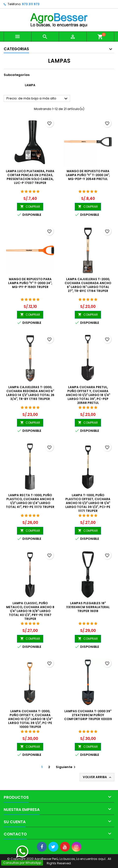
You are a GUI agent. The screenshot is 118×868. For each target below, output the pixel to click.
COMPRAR (30, 207)
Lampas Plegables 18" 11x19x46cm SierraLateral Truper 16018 (88, 607)
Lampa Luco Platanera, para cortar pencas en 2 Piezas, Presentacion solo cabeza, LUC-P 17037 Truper (30, 177)
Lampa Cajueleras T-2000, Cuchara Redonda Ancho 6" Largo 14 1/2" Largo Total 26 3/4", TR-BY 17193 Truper (30, 393)
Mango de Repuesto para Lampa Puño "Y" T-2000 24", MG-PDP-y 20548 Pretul (88, 175)
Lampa (30, 85)
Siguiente (66, 767)
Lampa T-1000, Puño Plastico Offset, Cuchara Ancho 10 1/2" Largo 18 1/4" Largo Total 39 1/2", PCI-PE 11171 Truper (88, 503)
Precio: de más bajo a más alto (38, 99)
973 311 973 (31, 4)
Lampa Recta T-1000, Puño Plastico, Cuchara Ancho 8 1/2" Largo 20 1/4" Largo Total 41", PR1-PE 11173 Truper (30, 501)
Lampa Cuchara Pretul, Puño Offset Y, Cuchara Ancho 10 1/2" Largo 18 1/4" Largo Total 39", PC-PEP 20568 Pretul (88, 395)
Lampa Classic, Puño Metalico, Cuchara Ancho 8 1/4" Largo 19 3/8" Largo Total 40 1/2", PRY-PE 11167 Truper (30, 611)
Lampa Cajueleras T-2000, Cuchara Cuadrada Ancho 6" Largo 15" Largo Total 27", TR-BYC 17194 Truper (88, 285)
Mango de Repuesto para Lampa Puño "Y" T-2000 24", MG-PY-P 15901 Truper (30, 283)
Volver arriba (97, 777)
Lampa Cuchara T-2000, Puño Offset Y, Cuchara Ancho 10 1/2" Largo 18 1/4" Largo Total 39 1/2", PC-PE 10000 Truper (30, 719)
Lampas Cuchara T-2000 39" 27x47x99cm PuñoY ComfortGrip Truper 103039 (88, 715)
